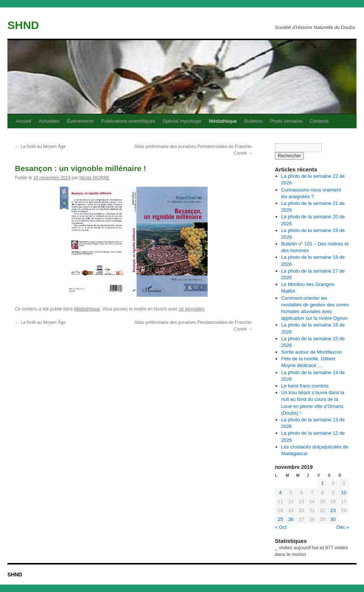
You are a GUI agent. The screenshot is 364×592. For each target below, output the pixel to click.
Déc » (343, 527)
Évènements (80, 121)
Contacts (319, 121)
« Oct (281, 527)
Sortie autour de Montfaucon (312, 352)
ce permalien (192, 309)
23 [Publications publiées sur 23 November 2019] (333, 510)
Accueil (23, 121)
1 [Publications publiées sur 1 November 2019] (323, 483)
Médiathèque (223, 121)
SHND (23, 25)
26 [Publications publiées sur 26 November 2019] (291, 519)
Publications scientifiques (128, 121)
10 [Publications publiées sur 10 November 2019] (344, 493)
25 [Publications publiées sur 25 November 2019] (280, 519)
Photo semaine (286, 121)
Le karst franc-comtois (305, 386)
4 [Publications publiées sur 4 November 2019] (280, 493)
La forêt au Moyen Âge (40, 147)
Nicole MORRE (94, 178)
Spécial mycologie (182, 121)
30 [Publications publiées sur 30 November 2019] (333, 519)
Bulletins (253, 121)
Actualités (49, 121)
